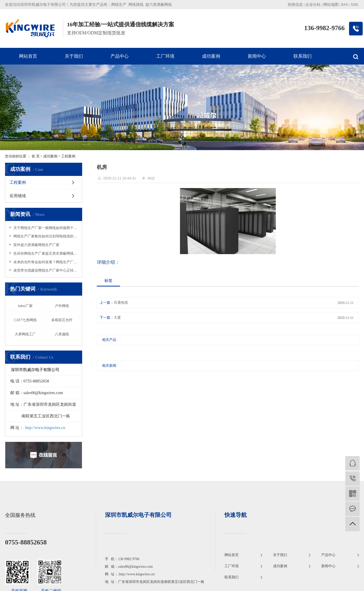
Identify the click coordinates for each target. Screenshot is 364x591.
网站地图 (331, 5)
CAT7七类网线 (25, 320)
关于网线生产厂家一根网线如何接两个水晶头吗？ (45, 228)
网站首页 (28, 56)
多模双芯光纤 (62, 320)
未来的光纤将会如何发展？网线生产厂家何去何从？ (45, 262)
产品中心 (120, 56)
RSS (344, 5)
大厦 (117, 318)
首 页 (36, 156)
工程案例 (68, 156)
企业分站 (313, 5)
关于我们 (74, 56)
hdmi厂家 (25, 306)
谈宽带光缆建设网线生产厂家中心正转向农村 (45, 270)
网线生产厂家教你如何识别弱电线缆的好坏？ (45, 236)
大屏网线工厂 (25, 334)
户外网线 (62, 306)
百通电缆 (121, 303)
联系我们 (303, 56)
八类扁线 (62, 334)
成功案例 (211, 56)
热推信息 (295, 5)
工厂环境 (165, 56)
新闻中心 (257, 56)
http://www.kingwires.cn (45, 428)
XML (355, 5)
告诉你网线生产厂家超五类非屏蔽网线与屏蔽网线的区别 (45, 253)
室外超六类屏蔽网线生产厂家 (36, 245)
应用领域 (18, 196)
